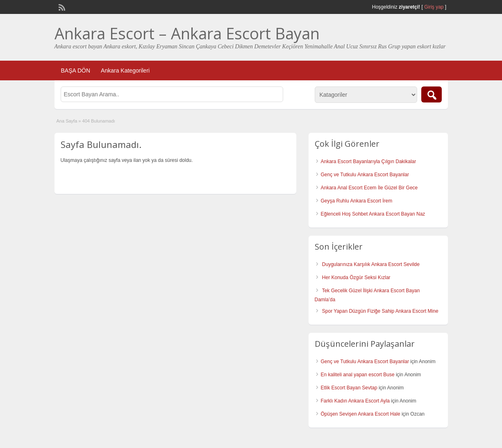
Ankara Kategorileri (125, 70)
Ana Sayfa (67, 121)
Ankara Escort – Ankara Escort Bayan (187, 33)
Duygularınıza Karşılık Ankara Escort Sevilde (371, 264)
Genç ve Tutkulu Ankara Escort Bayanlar (365, 175)
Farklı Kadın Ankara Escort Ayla (355, 401)
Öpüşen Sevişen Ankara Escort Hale (361, 414)
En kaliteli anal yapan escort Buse (358, 375)
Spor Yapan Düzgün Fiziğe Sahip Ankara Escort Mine (380, 311)
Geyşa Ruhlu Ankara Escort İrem (357, 201)
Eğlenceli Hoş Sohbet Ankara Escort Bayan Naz (373, 214)
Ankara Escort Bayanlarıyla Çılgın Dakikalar (369, 161)
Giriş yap (434, 7)
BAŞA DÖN (76, 70)
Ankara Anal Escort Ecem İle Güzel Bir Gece (369, 188)
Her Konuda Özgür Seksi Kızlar (356, 277)
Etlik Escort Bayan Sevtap (349, 388)
